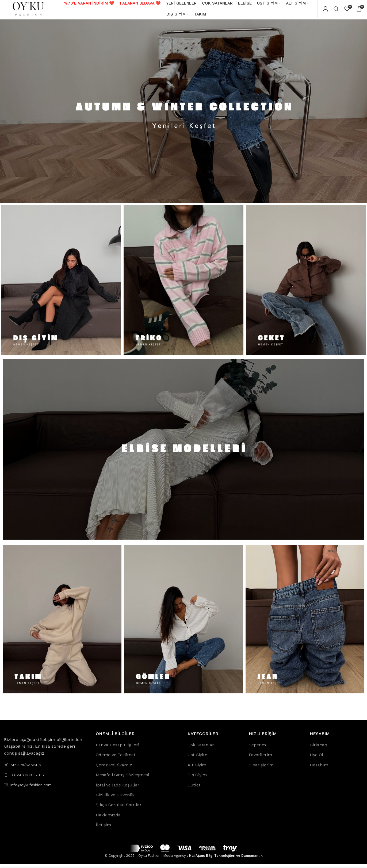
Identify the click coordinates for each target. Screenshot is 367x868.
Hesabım (319, 769)
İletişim (103, 829)
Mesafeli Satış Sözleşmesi (122, 779)
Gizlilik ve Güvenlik (115, 799)
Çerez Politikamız (114, 769)
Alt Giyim (197, 769)
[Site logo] (28, 10)
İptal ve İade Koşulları (118, 789)
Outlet (194, 789)
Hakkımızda (108, 819)
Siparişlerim (261, 769)
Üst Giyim (197, 759)
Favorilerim (260, 759)
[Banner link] (183, 115)
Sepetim (257, 749)
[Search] (336, 11)
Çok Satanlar (201, 749)
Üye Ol (316, 759)
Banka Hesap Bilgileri (117, 749)
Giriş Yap (318, 749)
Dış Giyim (197, 779)
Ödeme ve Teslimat (116, 759)
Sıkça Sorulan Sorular (119, 809)
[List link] (46, 779)
